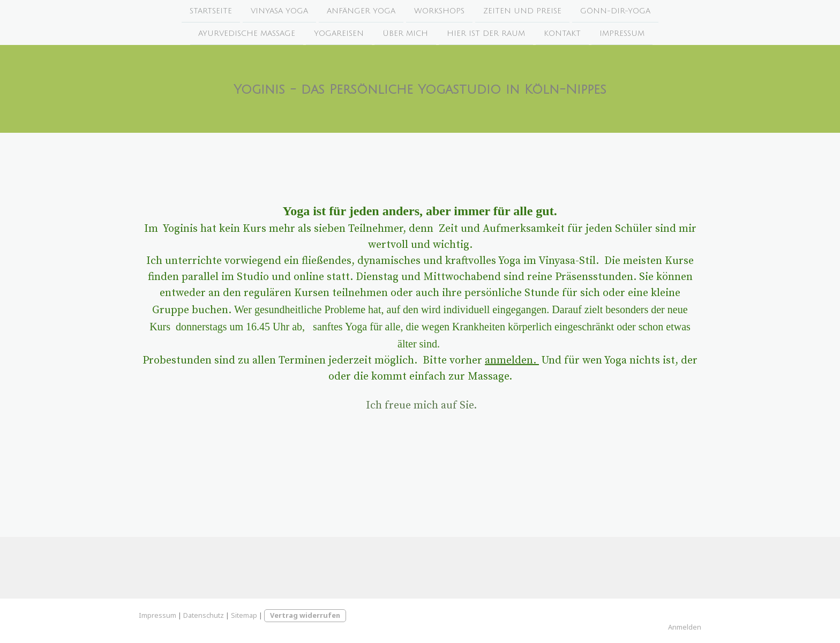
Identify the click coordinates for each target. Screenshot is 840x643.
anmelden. (512, 361)
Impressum (622, 35)
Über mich (405, 35)
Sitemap (244, 615)
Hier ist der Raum (486, 35)
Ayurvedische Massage (247, 35)
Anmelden (685, 627)
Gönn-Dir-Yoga (615, 11)
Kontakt (562, 35)
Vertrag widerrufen (305, 615)
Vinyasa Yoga (279, 11)
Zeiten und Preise (522, 11)
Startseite (211, 11)
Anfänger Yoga (361, 11)
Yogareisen (339, 35)
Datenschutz (204, 615)
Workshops (439, 11)
